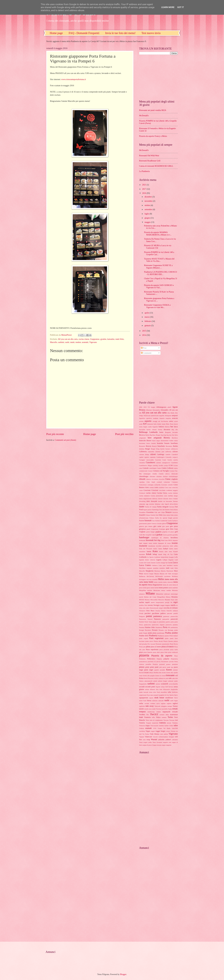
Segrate (158, 687)
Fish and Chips (160, 512)
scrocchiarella (173, 684)
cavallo (161, 465)
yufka (150, 742)
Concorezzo (143, 485)
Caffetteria (143, 452)
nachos (142, 602)
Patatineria (159, 627)
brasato (167, 443)
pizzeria (144, 655)
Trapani (148, 723)
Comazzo (175, 482)
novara (150, 605)
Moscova (161, 600)
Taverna (159, 709)
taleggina (164, 706)
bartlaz (160, 430)
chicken (165, 476)
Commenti (146, 353)
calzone (175, 452)
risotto (164, 673)
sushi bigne (174, 701)
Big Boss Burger (155, 435)
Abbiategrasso (161, 407)
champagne (147, 474)
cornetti (170, 485)
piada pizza (152, 633)
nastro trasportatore (157, 602)
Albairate (149, 410)
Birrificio (175, 438)
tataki (72, 342)
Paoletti (142, 622)
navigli (167, 602)
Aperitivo (142, 418)
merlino (150, 590)
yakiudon (175, 740)
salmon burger (162, 681)
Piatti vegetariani (156, 638)
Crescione (147, 490)
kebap (155, 554)
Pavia (165, 627)
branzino (160, 443)
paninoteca (158, 616)
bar (172, 427)
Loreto (158, 563)
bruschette (161, 446)
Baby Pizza (170, 424)
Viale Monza (154, 734)
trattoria (163, 723)
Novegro (156, 605)
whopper (171, 737)
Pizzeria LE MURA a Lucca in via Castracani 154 (158, 247)
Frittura (152, 518)
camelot (168, 454)
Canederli (175, 454)
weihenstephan (163, 737)
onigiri (161, 608)
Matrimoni (170, 571)
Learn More (168, 7)
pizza (148, 647)
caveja (166, 465)
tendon (78, 342)
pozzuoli (162, 664)
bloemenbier (165, 441)
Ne (171, 602)
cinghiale (174, 479)
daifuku (171, 496)
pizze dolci (156, 652)
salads (155, 681)
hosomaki (150, 540)
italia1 (155, 549)
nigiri (176, 602)
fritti (157, 515)
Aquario (162, 418)
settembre (149, 209)
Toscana (166, 720)
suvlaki (147, 703)
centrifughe (153, 468)
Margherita (149, 571)
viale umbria (164, 734)
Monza (168, 597)
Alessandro (164, 410)
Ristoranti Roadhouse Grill (150, 161)
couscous (175, 487)
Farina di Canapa (151, 507)
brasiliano (174, 443)
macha (176, 565)
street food (143, 701)
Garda (170, 521)
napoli (147, 602)
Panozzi (150, 619)
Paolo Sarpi (148, 622)
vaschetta (142, 731)
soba (169, 692)
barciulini (142, 430)
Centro (159, 468)
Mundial (167, 600)
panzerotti (174, 619)
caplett (141, 457)
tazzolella (165, 709)
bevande (175, 432)
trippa (148, 726)
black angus (156, 441)
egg (147, 504)
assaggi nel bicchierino (160, 421)
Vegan (148, 731)
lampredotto (165, 557)
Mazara (157, 574)
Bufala (175, 446)
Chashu (161, 474)
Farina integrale (163, 507)
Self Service (169, 687)
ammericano (155, 416)
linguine (171, 560)
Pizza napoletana (152, 650)
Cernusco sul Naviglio (161, 471)
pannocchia (174, 616)
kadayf (166, 549)
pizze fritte (164, 652)
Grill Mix (142, 535)
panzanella (166, 619)
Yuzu (154, 742)
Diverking (142, 501)
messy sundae (166, 590)
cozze (141, 490)
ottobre (148, 205)
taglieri (175, 703)
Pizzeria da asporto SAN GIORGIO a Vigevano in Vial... (159, 286)
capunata (153, 457)
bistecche (142, 441)
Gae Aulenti (156, 521)
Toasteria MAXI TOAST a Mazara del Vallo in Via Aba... (159, 260)
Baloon (167, 427)
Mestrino (175, 590)
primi (147, 667)
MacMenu (142, 568)
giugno (148, 218)
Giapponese (95, 339)
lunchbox (170, 565)
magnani (149, 568)
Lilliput (165, 560)
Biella (147, 435)
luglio (147, 214)
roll (176, 676)
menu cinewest (168, 582)
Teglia (170, 709)
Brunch (154, 446)
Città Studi (151, 482)
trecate (169, 723)
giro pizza (174, 526)
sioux (151, 692)
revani (146, 673)
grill (176, 532)
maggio (148, 222)
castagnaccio (166, 463)
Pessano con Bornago (166, 630)
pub (161, 667)
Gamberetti (164, 521)
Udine (171, 726)
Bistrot (149, 441)
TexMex (142, 715)
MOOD (142, 600)
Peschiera (148, 630)
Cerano (150, 471)
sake (170, 678)
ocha (144, 608)
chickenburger (173, 476)
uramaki (85, 342)
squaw (151, 698)
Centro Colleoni (167, 468)
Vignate (142, 737)
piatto (167, 638)
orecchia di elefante (171, 608)
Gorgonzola (155, 529)
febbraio (148, 321)
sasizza (158, 684)
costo (156, 487)
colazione (167, 482)
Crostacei (142, 493)
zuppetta (169, 745)
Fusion (142, 521)
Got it (181, 7)
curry (166, 496)
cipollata (142, 482)
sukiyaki (161, 701)
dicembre (148, 197)
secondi (142, 687)
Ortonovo (142, 611)
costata (152, 487)
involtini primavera (162, 546)
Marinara (157, 571)
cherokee (152, 476)
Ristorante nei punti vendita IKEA (153, 110)
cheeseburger (144, 476)
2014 (144, 335)
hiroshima (174, 538)
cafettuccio (174, 449)
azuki (141, 424)
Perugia (142, 630)
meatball (155, 579)
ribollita (156, 673)
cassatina (142, 463)
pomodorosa (143, 662)
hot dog (157, 540)
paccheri (148, 613)
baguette (155, 427)
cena (141, 468)
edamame (142, 504)
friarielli (142, 515)
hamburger (144, 537)
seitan (163, 687)
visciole (155, 737)
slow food (156, 692)
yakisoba (161, 740)
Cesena (172, 471)
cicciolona (155, 479)
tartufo (141, 709)
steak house (159, 698)
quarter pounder (160, 670)
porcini (171, 662)
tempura (142, 712)
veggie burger (160, 731)
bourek (153, 443)
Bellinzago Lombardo (148, 432)
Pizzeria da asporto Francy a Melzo (153, 136)
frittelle (153, 515)
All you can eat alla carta (68, 339)
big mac (169, 435)
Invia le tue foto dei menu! (120, 33)
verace (168, 731)
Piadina (168, 633)
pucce (164, 667)
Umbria (142, 728)
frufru (157, 518)
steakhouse (169, 698)
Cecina (175, 465)
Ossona (158, 611)
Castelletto (174, 463)
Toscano (172, 720)
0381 (141, 407)
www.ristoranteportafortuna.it (74, 79)
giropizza (142, 529)
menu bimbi (149, 582)
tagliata (163, 703)
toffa (153, 717)
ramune (175, 670)
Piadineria (153, 636)
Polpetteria (174, 659)
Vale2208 (175, 728)
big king (163, 435)
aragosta (168, 418)
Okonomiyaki (154, 608)
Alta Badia (171, 413)
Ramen (169, 670)
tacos (158, 703)
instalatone (152, 546)
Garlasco (175, 521)
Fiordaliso (142, 512)
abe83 (169, 407)
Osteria (163, 611)
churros (148, 479)
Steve (176, 698)
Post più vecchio (124, 434)
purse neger (149, 670)
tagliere (169, 703)
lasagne (171, 557)
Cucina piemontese (157, 496)
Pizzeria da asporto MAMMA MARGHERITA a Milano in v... (158, 234)
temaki (175, 709)
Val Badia (167, 728)
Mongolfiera (161, 597)
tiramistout (174, 715)
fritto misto (167, 515)
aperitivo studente (152, 418)
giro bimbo (149, 526)
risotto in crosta (160, 676)
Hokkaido (142, 540)
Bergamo (168, 432)
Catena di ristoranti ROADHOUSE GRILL (156, 166)
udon (176, 725)
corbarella (157, 485)
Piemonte (159, 644)
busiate (168, 449)
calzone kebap (144, 454)
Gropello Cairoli (151, 535)
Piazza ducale (158, 641)
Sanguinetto (143, 684)
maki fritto (120, 339)
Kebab (149, 554)
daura (141, 499)
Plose (176, 656)
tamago (170, 706)
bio (173, 435)
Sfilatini (152, 689)
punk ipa (170, 667)
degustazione (148, 499)
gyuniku (175, 535)
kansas (161, 551)
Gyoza (165, 535)
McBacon (142, 576)
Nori (146, 605)
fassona (172, 507)
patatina (175, 625)
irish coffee (174, 546)
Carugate (142, 460)
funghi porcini (173, 518)
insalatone (143, 546)
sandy (176, 681)
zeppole (165, 742)
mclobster (167, 576)
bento (161, 432)
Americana (147, 416)
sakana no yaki (163, 678)
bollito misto (173, 441)
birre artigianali (155, 438)
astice (171, 421)
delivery (155, 499)
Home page (56, 33)
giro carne (157, 526)
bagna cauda (148, 427)
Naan (172, 600)
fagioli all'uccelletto (171, 504)
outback (175, 611)
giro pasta (166, 526)
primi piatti (154, 667)
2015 (144, 331)
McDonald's (144, 116)
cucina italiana (173, 493)
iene (166, 540)
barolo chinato (152, 430)
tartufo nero (148, 709)
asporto (148, 421)
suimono (155, 701)
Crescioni (155, 490)
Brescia (148, 446)
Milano (150, 593)
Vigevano (93, 342)
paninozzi (166, 616)
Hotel (163, 540)
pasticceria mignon (158, 625)
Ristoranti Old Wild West (149, 156)
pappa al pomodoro (159, 622)
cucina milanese (144, 496)
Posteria (155, 664)
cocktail (159, 482)
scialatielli (164, 684)
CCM (171, 465)
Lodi (176, 560)
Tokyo (158, 717)
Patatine (142, 627)
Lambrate (157, 557)
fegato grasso (147, 510)
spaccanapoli (154, 695)
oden (147, 608)
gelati (149, 523)
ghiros (164, 523)
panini (149, 616)
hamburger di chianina (160, 538)
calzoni (153, 454)
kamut (149, 551)
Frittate (148, 515)
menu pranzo (163, 588)
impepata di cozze (164, 543)
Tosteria (142, 723)
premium (175, 664)
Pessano (155, 630)
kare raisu (168, 551)
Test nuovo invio (151, 33)
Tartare (175, 706)
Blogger (123, 974)
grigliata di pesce (168, 532)
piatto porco (149, 641)
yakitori (168, 740)
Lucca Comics (145, 565)
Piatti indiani (174, 636)
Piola (171, 644)
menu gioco (147, 588)
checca (167, 474)
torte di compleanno (156, 720)
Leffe (176, 557)
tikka (167, 715)
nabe (176, 600)
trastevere (155, 723)
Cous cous (168, 487)
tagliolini (142, 706)
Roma (141, 678)
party (172, 622)
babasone (150, 424)
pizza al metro (156, 647)
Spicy (176, 695)
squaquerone (144, 698)
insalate (175, 543)
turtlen (166, 726)
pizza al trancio (168, 647)
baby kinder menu (159, 424)
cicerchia (162, 479)
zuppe (164, 745)
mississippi (174, 594)
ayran (176, 421)
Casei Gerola (167, 460)
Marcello (54, 342)
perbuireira (174, 627)
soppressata (143, 695)
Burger (148, 449)
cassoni (158, 463)
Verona (173, 731)
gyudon (103, 339)
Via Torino (146, 734)
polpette (166, 659)
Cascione (158, 460)
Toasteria (147, 717)
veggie (153, 731)
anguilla (162, 416)
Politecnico (151, 659)
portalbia (148, 664)
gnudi (148, 529)
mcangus (175, 574)
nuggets (168, 605)
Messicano (157, 590)
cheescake (174, 474)
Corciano (164, 485)
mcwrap (149, 579)
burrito (162, 449)
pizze (141, 652)
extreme (152, 504)
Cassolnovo (150, 462)
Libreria (153, 560)
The (147, 715)
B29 (145, 424)
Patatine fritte (150, 627)
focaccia (175, 512)
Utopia (160, 728)
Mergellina (143, 590)
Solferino (175, 692)
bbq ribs (175, 430)
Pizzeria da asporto (162, 656)
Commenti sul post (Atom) (65, 440)
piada (176, 630)
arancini (175, 418)
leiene (147, 560)
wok (144, 740)
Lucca (175, 563)
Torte (147, 720)
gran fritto (170, 529)
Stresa (149, 701)
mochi (141, 597)
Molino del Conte (150, 597)
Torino (170, 717)
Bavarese (167, 430)
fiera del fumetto (165, 510)
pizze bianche (148, 652)
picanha (145, 644)
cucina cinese (84, 339)
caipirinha (151, 452)
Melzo (161, 579)
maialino (162, 568)
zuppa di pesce (147, 745)
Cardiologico (161, 457)
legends (142, 560)
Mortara (147, 600)
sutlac (141, 703)
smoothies (164, 692)
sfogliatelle (174, 689)
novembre (149, 201)
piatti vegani (143, 638)
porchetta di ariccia (154, 662)
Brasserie (142, 446)
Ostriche (169, 611)
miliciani (167, 594)
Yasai (141, 742)
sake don (175, 678)
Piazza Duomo (168, 641)
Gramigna (162, 529)
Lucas (170, 563)
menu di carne (167, 585)
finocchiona (174, 510)
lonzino (153, 563)
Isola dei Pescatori (146, 549)
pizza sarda (174, 650)
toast (141, 717)
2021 (144, 185)
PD (169, 627)
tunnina (161, 726)
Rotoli (146, 678)
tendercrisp (151, 712)
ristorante (170, 675)
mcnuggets (143, 579)
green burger (150, 532)
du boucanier (168, 501)
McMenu (175, 576)
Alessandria (156, 410)
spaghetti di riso (164, 695)
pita (144, 647)
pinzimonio (166, 644)
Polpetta (159, 659)
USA (155, 728)
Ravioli (141, 673)
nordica (141, 605)
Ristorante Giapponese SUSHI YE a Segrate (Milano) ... (158, 267)
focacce (169, 512)
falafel (142, 507)
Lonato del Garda (145, 563)
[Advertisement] (157, 77)
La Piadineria (144, 171)
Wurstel (154, 740)
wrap (148, 740)
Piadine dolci (144, 636)
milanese (142, 594)
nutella (173, 605)
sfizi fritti (159, 689)
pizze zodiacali (173, 652)
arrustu (141, 421)
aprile (147, 313)
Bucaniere (169, 446)
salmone (171, 681)
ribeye (151, 673)
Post (144, 348)
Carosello (169, 457)
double (160, 501)
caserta (175, 460)
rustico (156, 678)
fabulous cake (159, 504)
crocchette (162, 490)
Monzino (174, 597)
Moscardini (154, 600)
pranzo (168, 664)
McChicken (150, 576)
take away (150, 706)
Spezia (171, 695)
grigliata (158, 532)
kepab (160, 554)
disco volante (173, 499)
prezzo (142, 667)
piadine (175, 633)
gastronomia (143, 523)
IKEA (170, 540)
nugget (162, 605)
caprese (147, 457)
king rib (166, 554)
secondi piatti (150, 687)
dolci (148, 501)
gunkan (159, 535)
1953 (145, 407)
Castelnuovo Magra (145, 465)
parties (168, 622)
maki (168, 568)
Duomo (175, 501)
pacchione (156, 613)
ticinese (162, 715)
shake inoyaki (144, 692)
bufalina (142, 449)
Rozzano (151, 678)
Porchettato (165, 662)
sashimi (61, 342)
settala (147, 689)
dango (176, 496)
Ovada (141, 613)
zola (170, 742)
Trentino (175, 723)
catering (155, 465)
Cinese (168, 479)
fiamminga (155, 510)
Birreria (167, 438)
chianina (159, 476)
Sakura (141, 681)
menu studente (173, 588)
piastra (167, 636)
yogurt (145, 742)
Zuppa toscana (157, 745)
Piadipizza (161, 636)
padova (163, 613)
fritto (161, 515)
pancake (170, 613)
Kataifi (175, 551)
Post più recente (55, 434)
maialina (156, 568)
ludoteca (155, 565)
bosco (148, 443)
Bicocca (142, 435)
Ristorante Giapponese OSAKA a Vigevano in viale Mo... (157, 306)
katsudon (111, 339)
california (168, 452)
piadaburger (161, 633)
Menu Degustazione (155, 585)
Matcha (163, 571)
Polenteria (142, 659)
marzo (147, 317)
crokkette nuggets (172, 490)
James (160, 549)
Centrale (146, 468)
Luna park (162, 565)
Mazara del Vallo (165, 574)
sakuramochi (148, 681)
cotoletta (161, 487)
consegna (150, 485)
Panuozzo (157, 619)
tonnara (164, 717)
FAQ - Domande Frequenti (84, 33)
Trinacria (142, 726)
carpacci (175, 457)
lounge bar (164, 563)
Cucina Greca (162, 493)
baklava (161, 427)
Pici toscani (151, 644)
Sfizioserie (166, 689)
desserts (166, 499)
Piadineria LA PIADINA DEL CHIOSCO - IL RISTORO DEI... (160, 273)
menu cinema (158, 582)
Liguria (159, 560)
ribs (160, 673)
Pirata (141, 647)
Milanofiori (160, 594)
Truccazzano (154, 726)
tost (176, 720)
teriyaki (175, 712)
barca (176, 427)
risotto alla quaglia (149, 676)
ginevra (141, 526)
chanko (155, 474)
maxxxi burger (149, 574)
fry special (163, 518)
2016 (144, 193)
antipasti (175, 416)
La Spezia (150, 557)
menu (167, 579)
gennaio (148, 326)
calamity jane (160, 452)
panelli (176, 613)
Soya (148, 695)
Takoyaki (157, 706)
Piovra (176, 644)
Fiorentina (150, 512)
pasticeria (169, 625)
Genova (154, 523)
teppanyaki (166, 712)
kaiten (171, 549)
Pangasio (142, 616)
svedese (153, 703)
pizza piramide (164, 650)
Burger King (155, 449)
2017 (144, 189)
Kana (155, 551)
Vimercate (148, 737)
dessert (160, 499)
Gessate (159, 523)
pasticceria (147, 625)
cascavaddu (150, 460)
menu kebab (155, 588)
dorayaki (154, 501)
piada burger (143, 633)
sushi (67, 342)
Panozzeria (143, 619)
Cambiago (161, 454)
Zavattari (159, 742)
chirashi (142, 479)
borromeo (142, 443)
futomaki (148, 521)
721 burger (151, 407)
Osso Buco (150, 611)
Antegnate (168, 416)
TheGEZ (154, 714)
